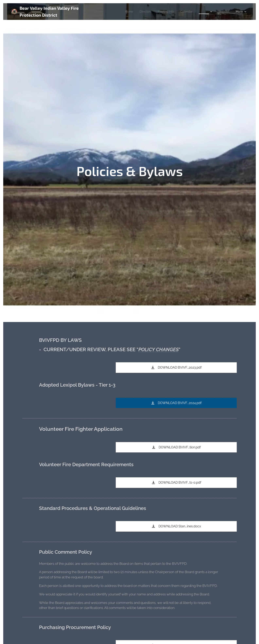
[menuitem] (122, 12)
